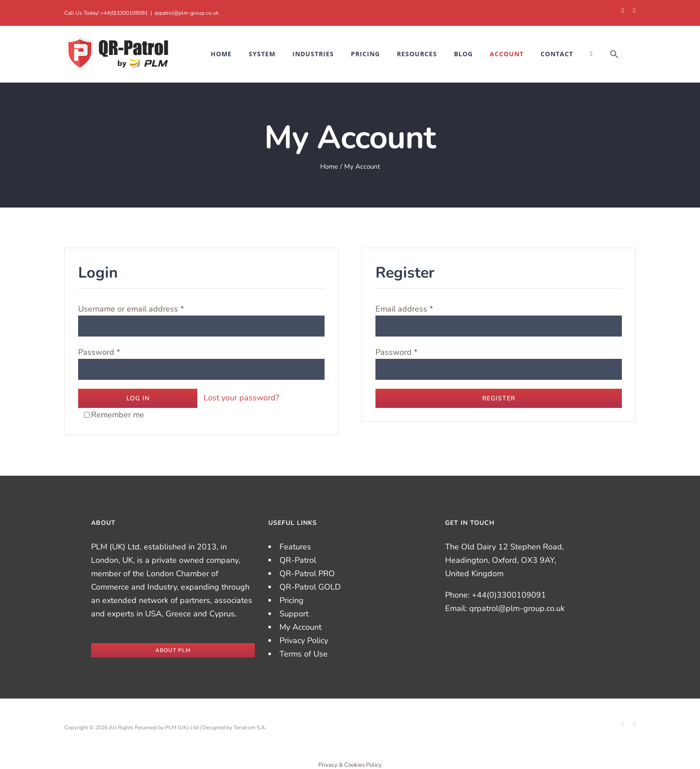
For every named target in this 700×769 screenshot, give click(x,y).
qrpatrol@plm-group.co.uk (187, 13)
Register (499, 398)
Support (294, 614)
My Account (300, 627)
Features (295, 547)
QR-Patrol (298, 560)
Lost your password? (241, 398)
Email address (404, 309)
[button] (614, 54)
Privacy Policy (304, 640)
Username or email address (131, 309)
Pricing (292, 600)
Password (99, 352)
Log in (138, 398)
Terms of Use (304, 654)
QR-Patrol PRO (307, 574)
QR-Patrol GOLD (310, 587)
